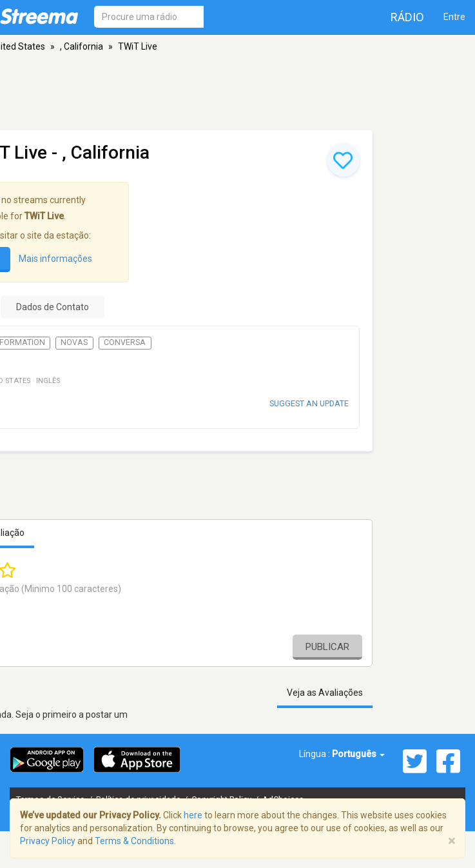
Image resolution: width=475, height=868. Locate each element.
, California (82, 46)
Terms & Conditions (134, 841)
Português (358, 754)
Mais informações (55, 259)
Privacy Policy (48, 841)
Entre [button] (454, 17)
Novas (74, 342)
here (193, 815)
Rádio (407, 17)
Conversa (125, 342)
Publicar (327, 647)
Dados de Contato (53, 307)
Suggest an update (309, 403)
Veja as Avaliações (325, 693)
